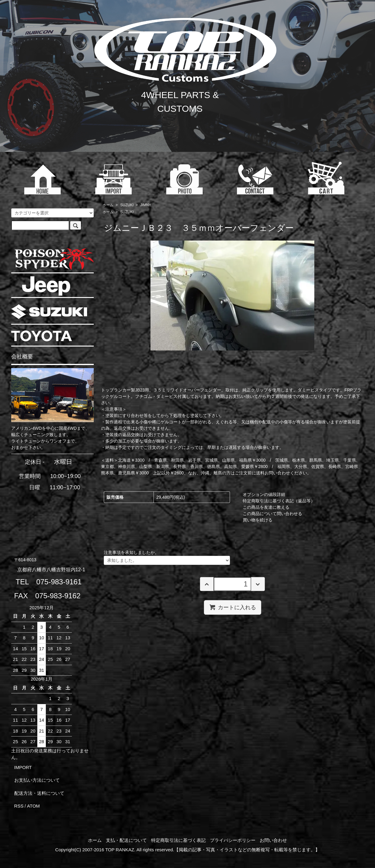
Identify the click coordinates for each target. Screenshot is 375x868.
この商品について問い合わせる (272, 514)
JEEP (46, 286)
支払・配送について (126, 840)
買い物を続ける (258, 520)
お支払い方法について (37, 780)
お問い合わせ (273, 840)
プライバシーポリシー (233, 840)
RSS (19, 806)
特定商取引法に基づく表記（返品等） (279, 501)
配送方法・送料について (39, 793)
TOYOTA (42, 336)
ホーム (108, 205)
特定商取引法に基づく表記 (178, 840)
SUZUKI (127, 205)
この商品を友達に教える (266, 507)
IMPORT (23, 767)
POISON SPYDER (54, 259)
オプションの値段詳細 (264, 494)
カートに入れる (233, 607)
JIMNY (146, 205)
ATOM (33, 806)
